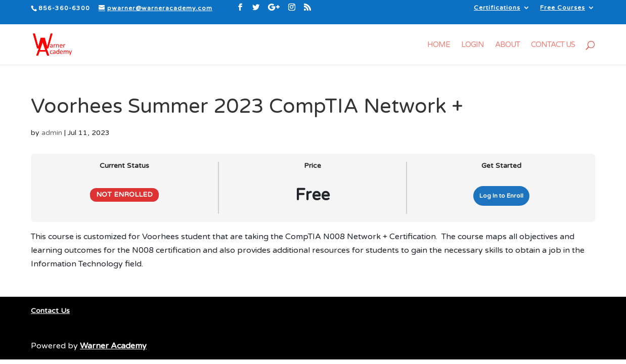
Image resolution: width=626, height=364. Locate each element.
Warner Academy (113, 346)
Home (439, 45)
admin (52, 133)
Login (473, 45)
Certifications (497, 8)
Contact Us (553, 45)
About (507, 45)
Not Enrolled (124, 195)
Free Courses (563, 8)
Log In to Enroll (501, 196)
